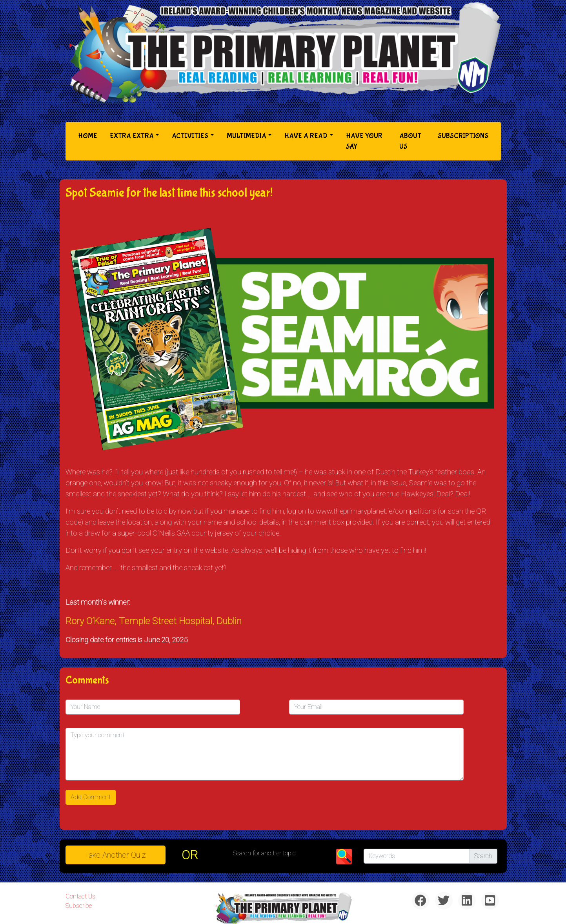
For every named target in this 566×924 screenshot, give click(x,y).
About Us (410, 141)
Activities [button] (190, 136)
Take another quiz (115, 855)
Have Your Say (364, 141)
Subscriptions (463, 136)
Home (89, 135)
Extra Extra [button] (132, 136)
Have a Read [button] (306, 136)
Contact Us (80, 896)
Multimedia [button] (247, 136)
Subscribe (79, 906)
